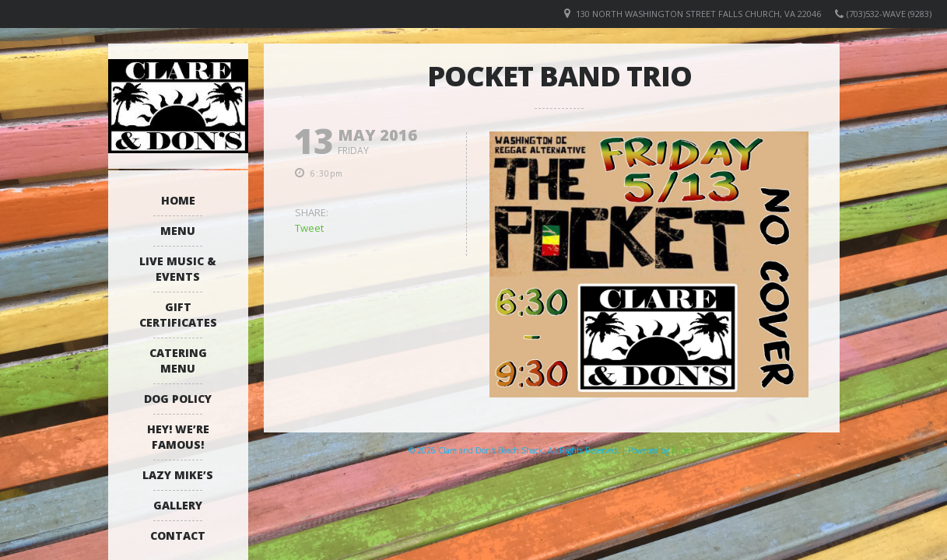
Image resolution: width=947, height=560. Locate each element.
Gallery (178, 505)
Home (178, 200)
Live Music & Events (178, 269)
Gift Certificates (178, 315)
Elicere (683, 450)
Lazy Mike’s (178, 475)
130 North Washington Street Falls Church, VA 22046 (698, 14)
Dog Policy (178, 399)
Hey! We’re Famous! (178, 437)
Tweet (309, 228)
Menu (178, 231)
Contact (178, 535)
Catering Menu (178, 360)
